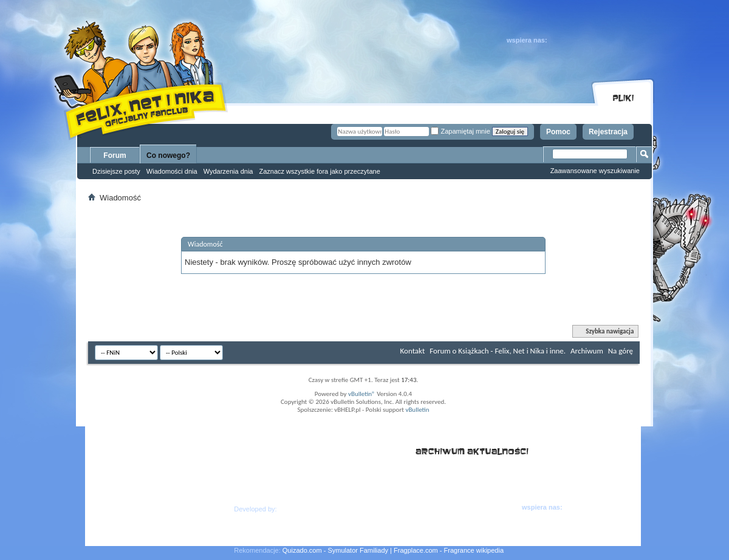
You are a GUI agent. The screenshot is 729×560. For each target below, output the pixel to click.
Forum (115, 155)
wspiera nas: (527, 40)
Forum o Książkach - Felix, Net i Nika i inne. (498, 351)
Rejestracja (608, 132)
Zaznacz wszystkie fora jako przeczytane (319, 171)
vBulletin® (362, 394)
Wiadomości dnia (172, 171)
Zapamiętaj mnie (460, 131)
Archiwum (587, 351)
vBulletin (417, 410)
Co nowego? (168, 155)
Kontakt (413, 351)
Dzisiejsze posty (116, 171)
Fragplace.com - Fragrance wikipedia (449, 550)
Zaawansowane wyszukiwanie (595, 171)
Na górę (621, 351)
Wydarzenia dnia (228, 171)
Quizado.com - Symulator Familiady (335, 550)
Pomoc (558, 132)
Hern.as (291, 509)
